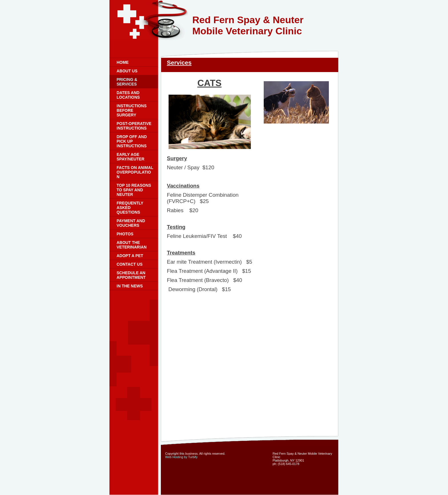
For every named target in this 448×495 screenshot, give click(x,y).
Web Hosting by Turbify (181, 457)
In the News (130, 286)
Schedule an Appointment (131, 275)
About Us (127, 71)
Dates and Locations (128, 95)
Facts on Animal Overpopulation (135, 172)
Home (123, 62)
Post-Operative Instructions (134, 126)
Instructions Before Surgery (132, 110)
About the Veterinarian (132, 245)
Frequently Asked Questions (130, 208)
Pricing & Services (127, 82)
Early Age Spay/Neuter (130, 157)
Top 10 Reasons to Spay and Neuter (134, 190)
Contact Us (130, 264)
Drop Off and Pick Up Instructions (132, 141)
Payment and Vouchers (131, 223)
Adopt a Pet (130, 256)
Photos (125, 234)
